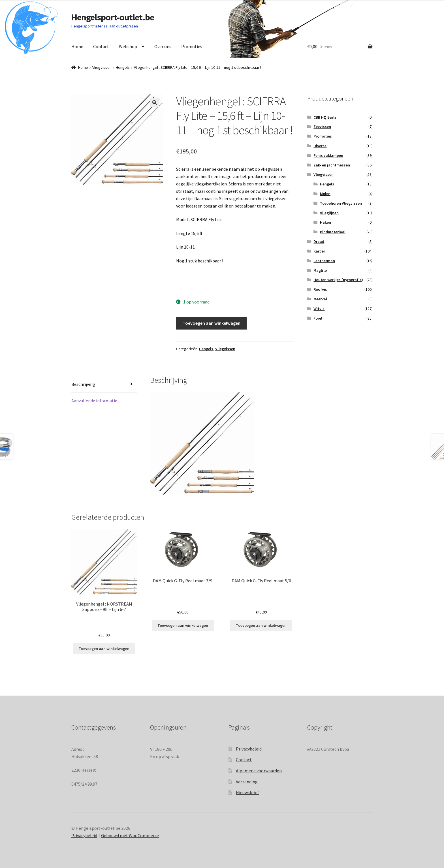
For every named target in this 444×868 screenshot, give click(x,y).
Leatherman (324, 261)
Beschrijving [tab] (83, 384)
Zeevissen (322, 127)
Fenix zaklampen (328, 155)
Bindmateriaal (333, 232)
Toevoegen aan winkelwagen (212, 323)
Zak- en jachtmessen (332, 165)
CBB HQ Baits (325, 117)
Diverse (320, 146)
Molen (325, 194)
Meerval (320, 299)
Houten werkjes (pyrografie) (338, 280)
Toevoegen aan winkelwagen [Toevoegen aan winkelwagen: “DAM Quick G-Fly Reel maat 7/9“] (183, 625)
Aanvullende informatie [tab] (94, 401)
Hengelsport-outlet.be (113, 17)
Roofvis (320, 289)
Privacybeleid (249, 749)
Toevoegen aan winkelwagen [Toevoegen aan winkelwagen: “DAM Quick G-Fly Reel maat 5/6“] (261, 625)
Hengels (123, 67)
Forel (318, 318)
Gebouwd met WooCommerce (130, 835)
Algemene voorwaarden (259, 771)
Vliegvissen (102, 67)
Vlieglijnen (329, 213)
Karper (319, 251)
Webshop (128, 46)
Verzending (247, 782)
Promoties (192, 46)
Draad (319, 241)
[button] (155, 102)
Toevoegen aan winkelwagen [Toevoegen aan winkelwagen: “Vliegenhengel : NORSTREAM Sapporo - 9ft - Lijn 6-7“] (104, 649)
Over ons (163, 46)
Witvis (319, 309)
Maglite (320, 270)
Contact (101, 46)
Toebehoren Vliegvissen (341, 203)
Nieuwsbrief (247, 792)
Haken (325, 222)
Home (77, 46)
